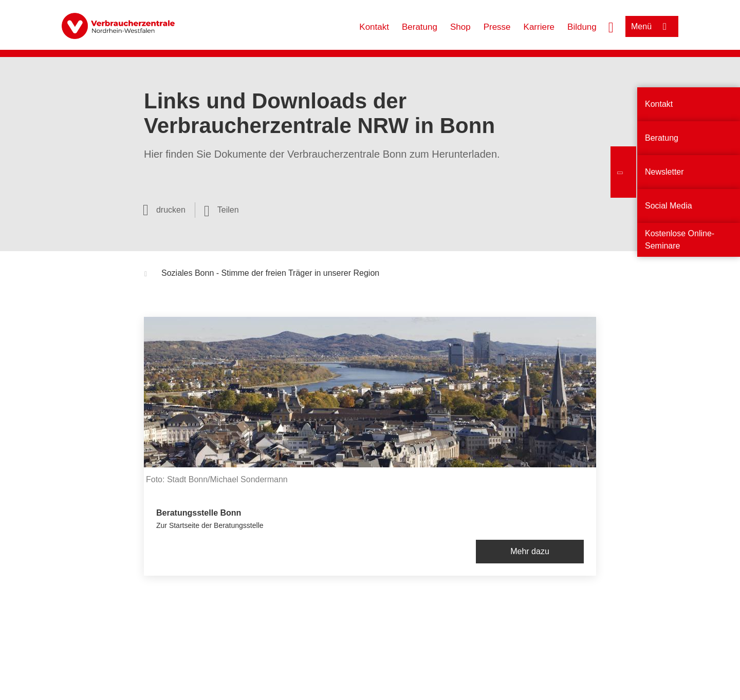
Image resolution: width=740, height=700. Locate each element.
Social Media (669, 206)
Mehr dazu (530, 551)
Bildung (582, 27)
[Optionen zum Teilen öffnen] (221, 210)
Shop (460, 27)
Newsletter (664, 172)
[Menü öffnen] (652, 26)
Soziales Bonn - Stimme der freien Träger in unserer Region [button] (262, 274)
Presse (497, 27)
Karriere (539, 27)
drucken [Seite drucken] (171, 210)
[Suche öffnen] (611, 26)
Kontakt (374, 27)
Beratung (420, 27)
